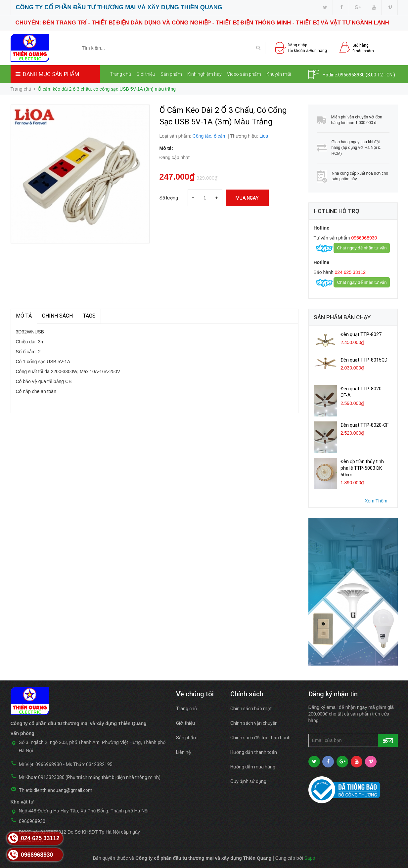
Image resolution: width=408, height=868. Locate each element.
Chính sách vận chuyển (254, 723)
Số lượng (169, 198)
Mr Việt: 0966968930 (40, 764)
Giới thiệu (146, 74)
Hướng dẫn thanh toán (254, 752)
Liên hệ (120, 92)
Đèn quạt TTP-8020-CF (364, 425)
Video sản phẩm (244, 74)
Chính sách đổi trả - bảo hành (260, 738)
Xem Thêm (376, 501)
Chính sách (57, 316)
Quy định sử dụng (248, 781)
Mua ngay (247, 198)
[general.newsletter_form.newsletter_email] (353, 740)
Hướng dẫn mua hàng (253, 767)
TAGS (89, 316)
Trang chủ (120, 74)
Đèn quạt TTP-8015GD (364, 360)
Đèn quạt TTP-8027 (361, 334)
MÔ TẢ (24, 316)
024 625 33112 (350, 272)
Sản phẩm (171, 74)
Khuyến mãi (279, 74)
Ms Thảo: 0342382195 (89, 764)
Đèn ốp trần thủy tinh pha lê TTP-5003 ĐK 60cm (362, 468)
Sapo (310, 858)
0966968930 (351, 75)
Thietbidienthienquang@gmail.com (56, 790)
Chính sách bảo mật (251, 709)
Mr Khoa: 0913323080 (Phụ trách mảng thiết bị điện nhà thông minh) (90, 777)
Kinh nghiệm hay (204, 74)
